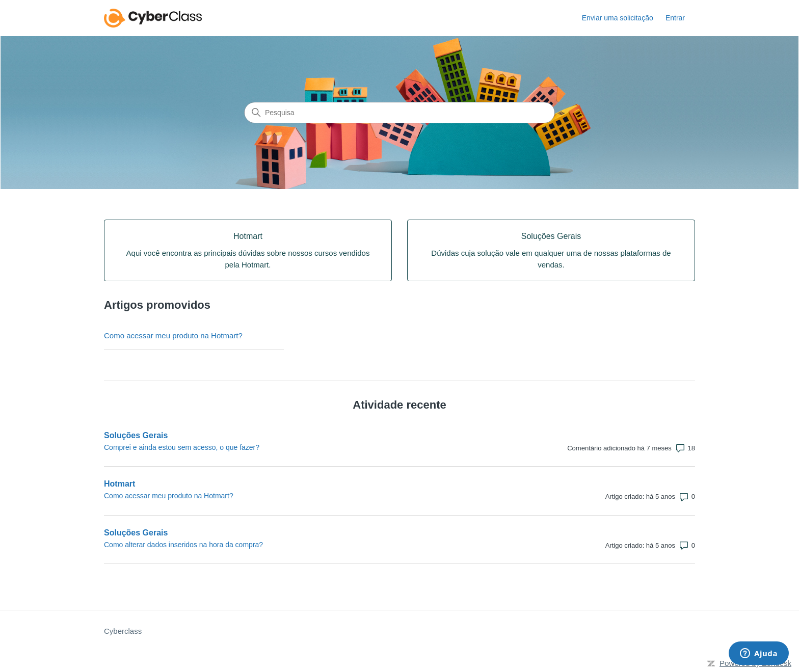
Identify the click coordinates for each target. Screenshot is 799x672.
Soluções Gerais (136, 435)
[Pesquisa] (400, 113)
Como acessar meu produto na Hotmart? (173, 335)
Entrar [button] (675, 18)
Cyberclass (123, 631)
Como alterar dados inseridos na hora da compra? (183, 545)
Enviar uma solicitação (618, 18)
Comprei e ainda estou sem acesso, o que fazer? (182, 447)
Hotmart (119, 484)
